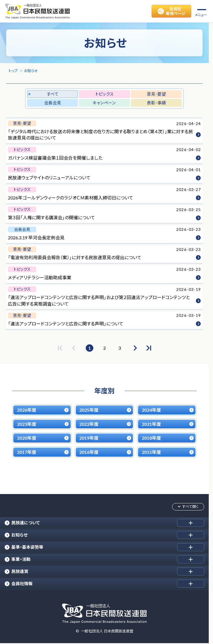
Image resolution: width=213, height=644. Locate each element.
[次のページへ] (135, 348)
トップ (13, 71)
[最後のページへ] (149, 348)
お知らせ (31, 71)
